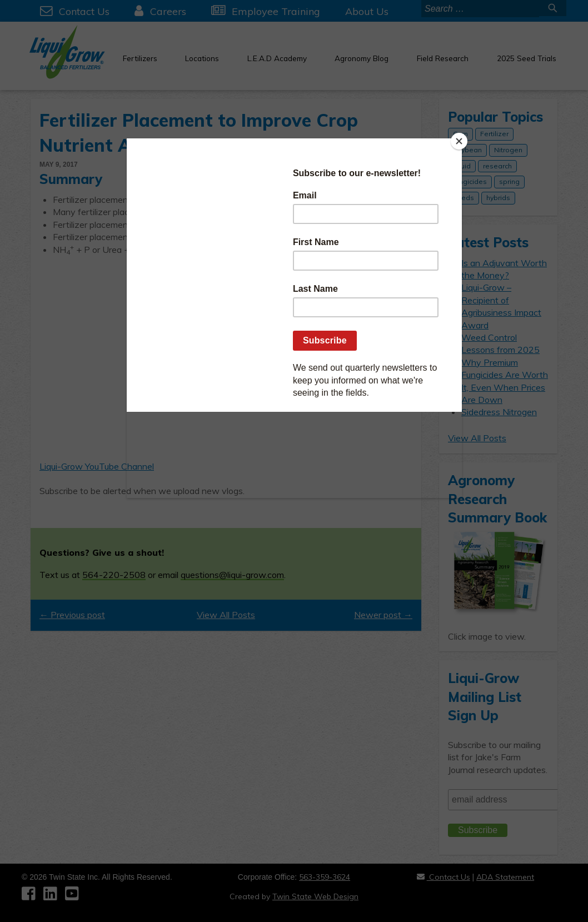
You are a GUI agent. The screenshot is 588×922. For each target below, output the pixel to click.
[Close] (459, 141)
